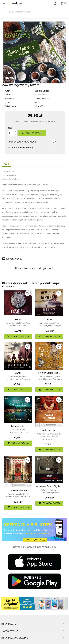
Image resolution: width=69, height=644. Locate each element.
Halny (49, 319)
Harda (18, 319)
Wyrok (18, 373)
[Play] (38, 425)
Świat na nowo (49, 430)
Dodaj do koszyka (32, 133)
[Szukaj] (21, 12)
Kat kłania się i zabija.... (49, 373)
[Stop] (42, 425)
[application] (49, 425)
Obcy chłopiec (18, 426)
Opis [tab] (7, 164)
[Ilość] (11, 133)
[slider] (51, 425)
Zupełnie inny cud (18, 490)
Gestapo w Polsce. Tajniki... (49, 486)
